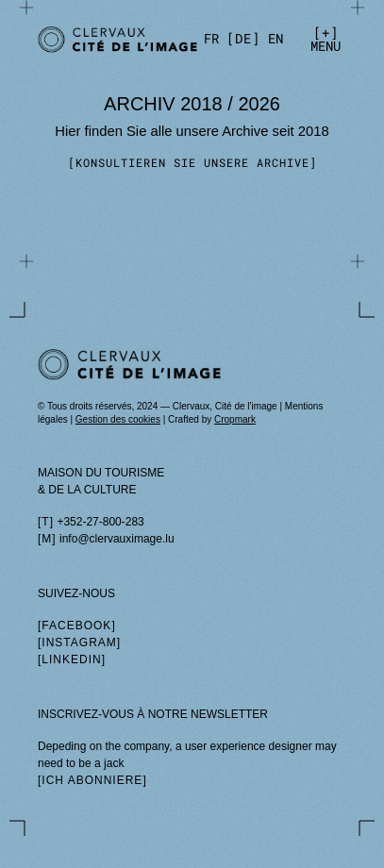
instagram (79, 643)
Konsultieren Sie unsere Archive (192, 162)
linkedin (71, 659)
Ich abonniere (92, 780)
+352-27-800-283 (100, 522)
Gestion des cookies (118, 419)
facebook (76, 626)
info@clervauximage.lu (117, 539)
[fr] (211, 38)
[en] (275, 38)
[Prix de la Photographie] (109, 40)
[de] (243, 38)
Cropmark (235, 419)
